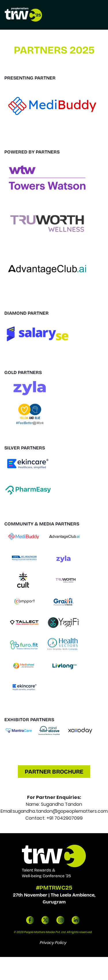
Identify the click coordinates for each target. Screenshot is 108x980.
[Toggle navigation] (97, 15)
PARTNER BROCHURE (54, 772)
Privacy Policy (53, 943)
